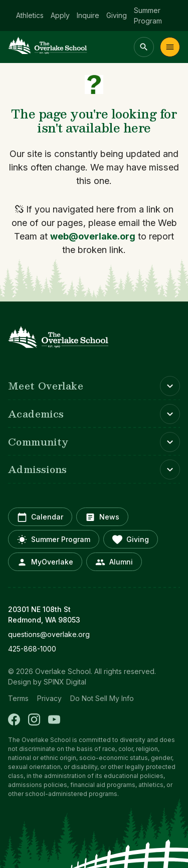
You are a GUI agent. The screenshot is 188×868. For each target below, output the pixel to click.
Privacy (49, 698)
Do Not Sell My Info (102, 698)
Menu (170, 47)
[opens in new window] (94, 634)
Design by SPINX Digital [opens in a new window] (47, 682)
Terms (18, 698)
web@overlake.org (93, 236)
